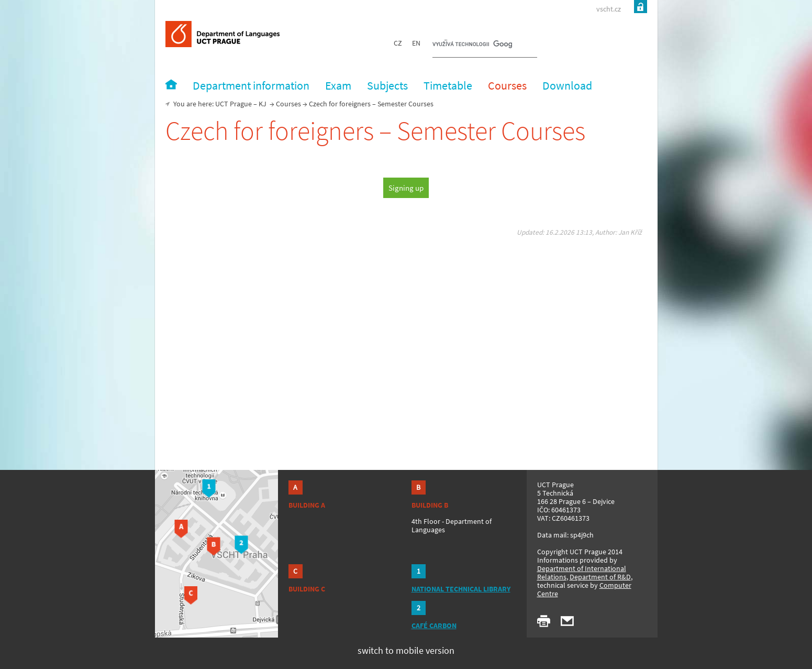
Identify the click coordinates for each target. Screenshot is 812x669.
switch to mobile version (406, 650)
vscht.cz (609, 9)
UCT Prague (233, 104)
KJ (263, 104)
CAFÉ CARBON (434, 626)
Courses (288, 104)
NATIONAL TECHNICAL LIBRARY (461, 589)
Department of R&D (600, 577)
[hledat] (472, 45)
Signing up (406, 188)
